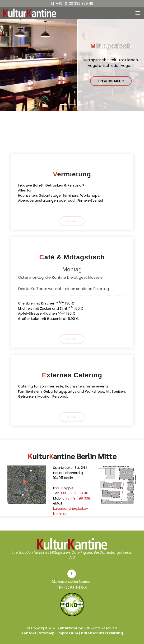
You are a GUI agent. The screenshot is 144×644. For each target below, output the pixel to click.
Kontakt (29, 633)
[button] (11, 65)
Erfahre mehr (111, 81)
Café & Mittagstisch (72, 257)
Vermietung (72, 174)
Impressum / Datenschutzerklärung (90, 633)
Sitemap (47, 633)
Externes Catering (72, 375)
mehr (72, 222)
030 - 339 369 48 (74, 493)
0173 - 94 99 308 (76, 498)
